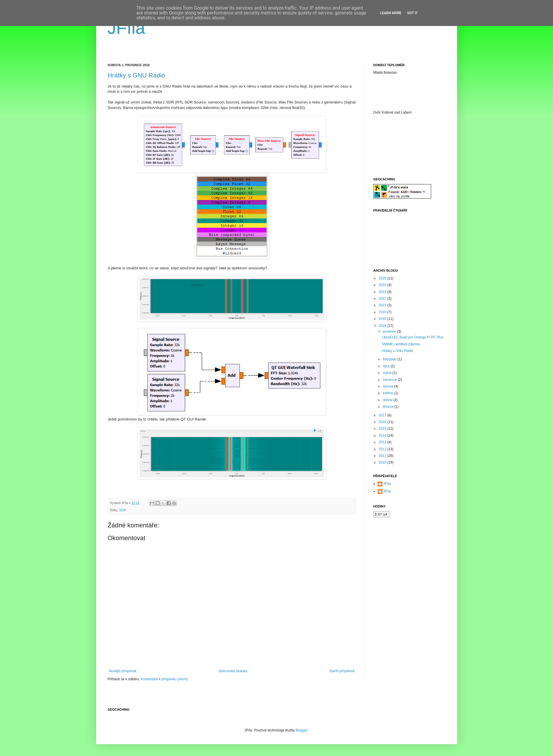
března (388, 407)
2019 (383, 319)
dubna (388, 400)
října (387, 366)
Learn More (391, 13)
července (390, 380)
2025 (383, 278)
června (388, 386)
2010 (383, 462)
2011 (383, 456)
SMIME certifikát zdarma (401, 344)
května (388, 393)
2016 (383, 422)
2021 (383, 305)
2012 (383, 449)
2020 (383, 312)
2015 (383, 429)
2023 (383, 292)
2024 (383, 285)
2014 (383, 436)
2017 (383, 415)
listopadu (390, 359)
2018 (383, 326)
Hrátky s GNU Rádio (136, 75)
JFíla (126, 28)
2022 (383, 299)
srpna (387, 373)
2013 (383, 442)
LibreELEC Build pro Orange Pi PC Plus (413, 337)
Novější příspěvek (123, 671)
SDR (123, 510)
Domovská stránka (233, 671)
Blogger (302, 730)
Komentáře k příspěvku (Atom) (164, 679)
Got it (413, 13)
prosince (390, 331)
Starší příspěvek (342, 671)
